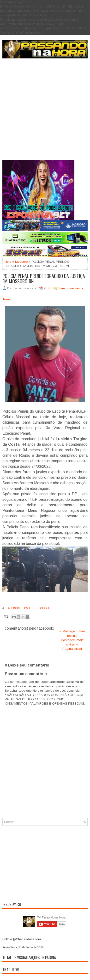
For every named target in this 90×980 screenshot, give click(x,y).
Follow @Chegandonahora (22, 939)
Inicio (8, 262)
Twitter (29, 608)
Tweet (6, 299)
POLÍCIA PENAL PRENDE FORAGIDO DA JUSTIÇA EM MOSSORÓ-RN (44, 279)
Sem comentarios (71, 288)
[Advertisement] (45, 113)
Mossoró (21, 262)
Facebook (13, 608)
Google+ (45, 608)
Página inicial (72, 649)
